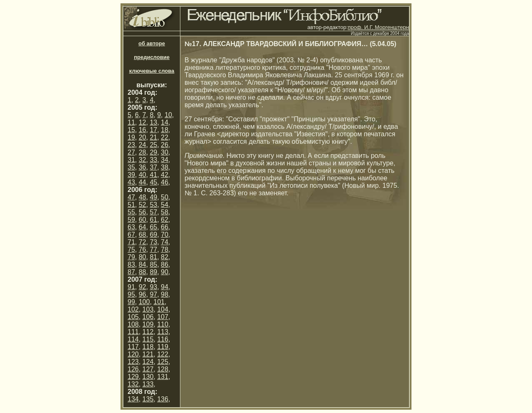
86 (165, 264)
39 (131, 175)
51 (131, 205)
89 (153, 272)
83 (131, 264)
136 (163, 399)
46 (165, 182)
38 (165, 167)
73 (153, 242)
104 (163, 309)
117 (133, 347)
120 (133, 354)
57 (153, 212)
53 (153, 205)
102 (133, 309)
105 (133, 317)
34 (165, 160)
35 (131, 167)
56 (143, 212)
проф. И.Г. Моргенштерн (378, 27)
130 (148, 377)
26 (165, 145)
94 (165, 287)
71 (131, 242)
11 (131, 122)
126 (133, 369)
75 (131, 250)
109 (148, 324)
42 (165, 175)
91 (131, 287)
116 (163, 339)
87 (131, 272)
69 (153, 235)
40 (143, 175)
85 (153, 264)
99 (131, 302)
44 (143, 182)
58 (165, 212)
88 (143, 272)
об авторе (152, 43)
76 (143, 250)
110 (163, 324)
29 (153, 152)
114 (133, 339)
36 (143, 167)
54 (165, 205)
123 (133, 362)
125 (163, 362)
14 (165, 122)
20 (143, 137)
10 (168, 115)
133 (148, 384)
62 (165, 220)
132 (133, 384)
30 (165, 152)
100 (144, 302)
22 (165, 137)
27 (131, 152)
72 (143, 242)
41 (153, 175)
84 (143, 264)
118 (148, 347)
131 (163, 377)
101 (159, 302)
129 (133, 377)
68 (143, 235)
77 (153, 250)
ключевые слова (152, 71)
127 (148, 369)
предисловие (152, 57)
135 (148, 399)
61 (153, 220)
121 (148, 354)
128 (163, 369)
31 (131, 160)
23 (131, 145)
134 (133, 399)
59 (131, 220)
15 (131, 130)
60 (143, 220)
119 (163, 347)
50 (165, 197)
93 (153, 287)
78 (165, 250)
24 (143, 145)
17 (153, 130)
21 (153, 137)
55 (131, 212)
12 (143, 122)
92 (143, 287)
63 (131, 227)
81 (153, 257)
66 (165, 227)
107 (163, 317)
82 (165, 257)
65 (153, 227)
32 (143, 160)
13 (153, 122)
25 (153, 145)
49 (153, 197)
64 (143, 227)
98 (165, 294)
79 (131, 257)
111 (133, 332)
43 (131, 182)
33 (153, 160)
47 (131, 197)
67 (131, 235)
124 (148, 362)
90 (165, 272)
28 (143, 152)
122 (163, 354)
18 (165, 130)
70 (165, 235)
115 (148, 339)
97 (153, 294)
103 (148, 309)
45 (153, 182)
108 (133, 324)
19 (131, 137)
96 (143, 294)
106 (148, 317)
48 (143, 197)
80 (143, 257)
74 (165, 242)
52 (143, 205)
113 (163, 332)
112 (148, 332)
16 (143, 130)
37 (153, 167)
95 (131, 294)
